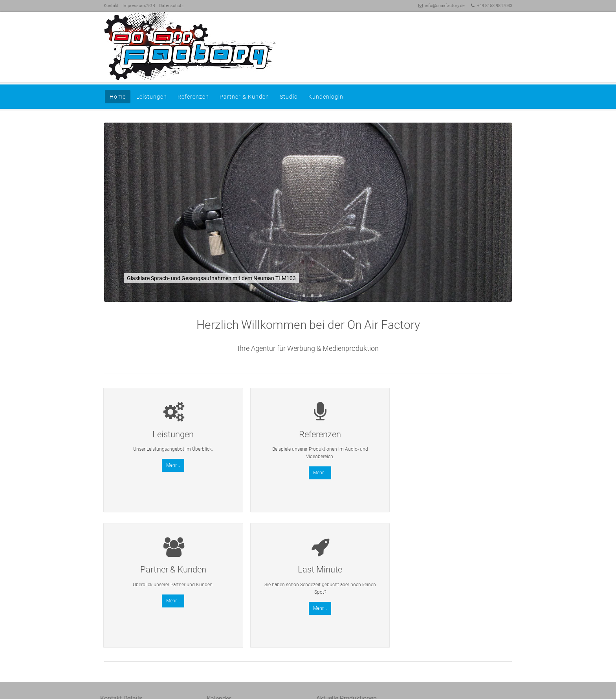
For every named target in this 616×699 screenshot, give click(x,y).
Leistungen (152, 97)
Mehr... (152, 473)
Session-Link (131, 636)
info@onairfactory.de (445, 6)
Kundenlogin (326, 97)
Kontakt (111, 6)
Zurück (114, 213)
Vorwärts (502, 213)
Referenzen (193, 97)
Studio (289, 97)
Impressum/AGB (139, 6)
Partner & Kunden (244, 97)
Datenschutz (171, 6)
